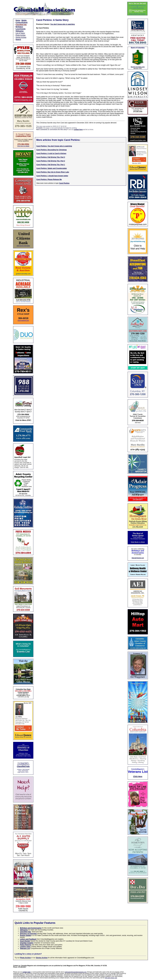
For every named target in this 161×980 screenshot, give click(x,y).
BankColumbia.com (138, 67)
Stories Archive (21, 37)
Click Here (138, 776)
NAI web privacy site (111, 978)
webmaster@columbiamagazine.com (76, 972)
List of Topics (20, 33)
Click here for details (23, 146)
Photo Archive (21, 35)
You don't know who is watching (62, 24)
